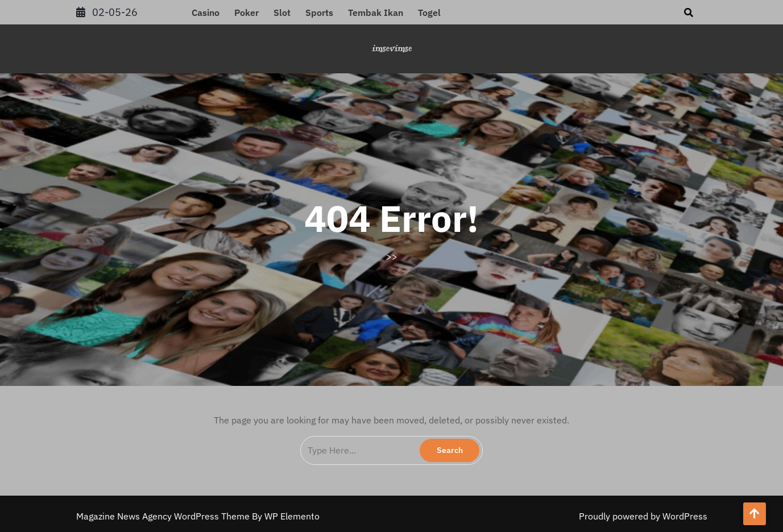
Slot (282, 13)
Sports (319, 13)
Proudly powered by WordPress (643, 516)
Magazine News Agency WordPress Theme (164, 516)
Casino (206, 13)
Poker (246, 13)
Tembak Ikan (376, 13)
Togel (429, 13)
